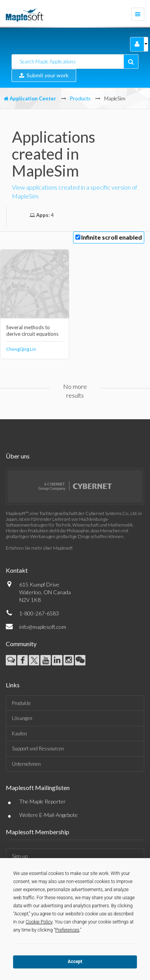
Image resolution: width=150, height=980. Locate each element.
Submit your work (44, 75)
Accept (75, 962)
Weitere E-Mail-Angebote (48, 815)
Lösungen (22, 718)
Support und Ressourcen (38, 748)
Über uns (18, 456)
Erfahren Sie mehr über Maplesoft (39, 548)
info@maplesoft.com (43, 627)
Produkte (21, 703)
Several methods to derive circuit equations (32, 331)
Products (80, 98)
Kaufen (19, 733)
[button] (137, 44)
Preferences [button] (67, 930)
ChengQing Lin (21, 349)
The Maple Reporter (42, 801)
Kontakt (17, 570)
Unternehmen (26, 764)
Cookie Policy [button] (39, 922)
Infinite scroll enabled (112, 237)
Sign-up (20, 856)
